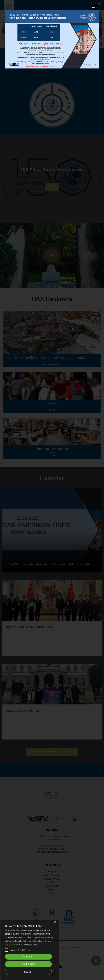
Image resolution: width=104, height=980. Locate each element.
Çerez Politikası (13, 945)
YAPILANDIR (28, 964)
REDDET (28, 972)
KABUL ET (28, 957)
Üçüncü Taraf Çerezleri (18, 950)
